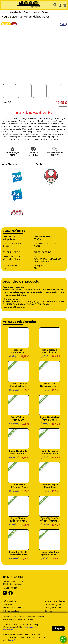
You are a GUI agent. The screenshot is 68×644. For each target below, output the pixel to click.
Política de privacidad (12, 608)
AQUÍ (13, 640)
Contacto (49, 611)
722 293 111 (12, 588)
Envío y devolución (53, 608)
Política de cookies (11, 611)
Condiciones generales (55, 605)
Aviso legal (7, 605)
